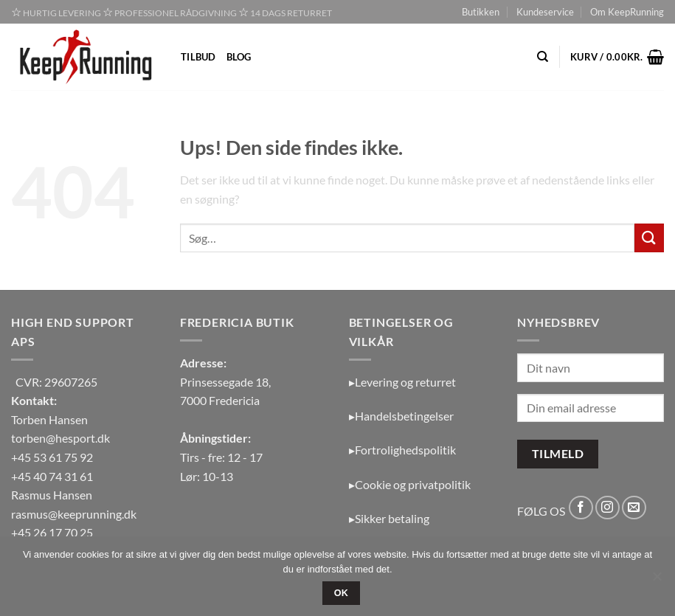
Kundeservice (545, 12)
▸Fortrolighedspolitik (402, 450)
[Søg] (543, 57)
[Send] (649, 238)
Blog (239, 57)
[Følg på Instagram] (607, 508)
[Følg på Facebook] (581, 508)
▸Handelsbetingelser (401, 416)
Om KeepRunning (627, 12)
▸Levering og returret (402, 382)
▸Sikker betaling (389, 518)
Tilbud (198, 57)
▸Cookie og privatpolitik (410, 484)
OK (342, 593)
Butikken (481, 12)
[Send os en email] (634, 508)
